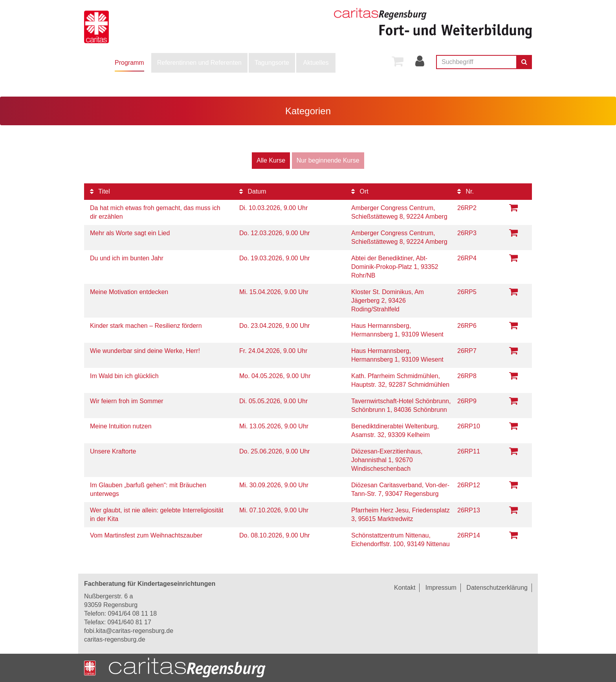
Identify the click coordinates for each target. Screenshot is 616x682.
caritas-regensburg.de (115, 639)
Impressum (441, 588)
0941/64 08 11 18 (132, 613)
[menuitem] (129, 63)
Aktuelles (316, 63)
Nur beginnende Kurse (328, 160)
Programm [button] (129, 63)
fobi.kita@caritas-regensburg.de (129, 631)
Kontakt (405, 588)
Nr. (466, 191)
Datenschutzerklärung (497, 588)
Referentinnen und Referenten (199, 63)
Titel (100, 191)
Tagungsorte (272, 63)
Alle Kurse (271, 160)
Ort (360, 191)
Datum (253, 191)
